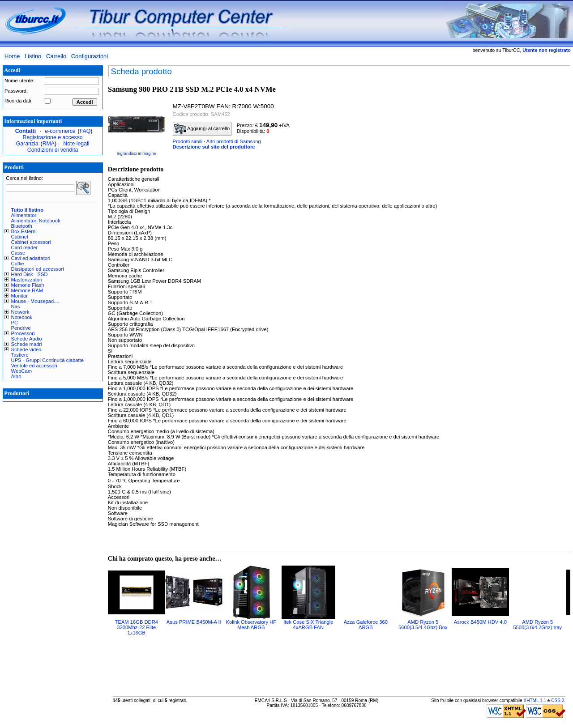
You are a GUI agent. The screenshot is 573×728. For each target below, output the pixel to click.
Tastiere (20, 355)
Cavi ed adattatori (31, 258)
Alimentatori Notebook (36, 221)
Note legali (76, 144)
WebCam (21, 371)
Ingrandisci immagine (137, 153)
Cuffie (18, 264)
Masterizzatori (27, 280)
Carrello (56, 56)
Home (12, 56)
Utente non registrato (546, 50)
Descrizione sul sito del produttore (214, 147)
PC (15, 323)
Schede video (26, 349)
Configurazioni (90, 56)
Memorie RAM (27, 290)
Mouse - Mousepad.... (35, 301)
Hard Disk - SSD (30, 274)
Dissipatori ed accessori (38, 269)
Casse (18, 253)
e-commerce (60, 131)
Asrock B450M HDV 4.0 (480, 622)
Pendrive (21, 328)
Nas (16, 307)
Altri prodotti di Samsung (234, 141)
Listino (33, 56)
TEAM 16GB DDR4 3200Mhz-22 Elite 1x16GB (137, 627)
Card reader (25, 247)
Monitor (19, 296)
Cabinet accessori (31, 242)
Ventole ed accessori (34, 366)
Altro (16, 376)
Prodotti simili (188, 141)
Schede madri (27, 344)
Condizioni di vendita (53, 150)
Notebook (22, 317)
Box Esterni (24, 231)
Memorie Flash (28, 285)
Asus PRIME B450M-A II (194, 622)
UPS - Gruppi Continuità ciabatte (47, 360)
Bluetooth (22, 226)
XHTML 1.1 (535, 700)
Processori (23, 333)
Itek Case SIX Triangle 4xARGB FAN (308, 625)
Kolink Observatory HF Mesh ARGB (251, 625)
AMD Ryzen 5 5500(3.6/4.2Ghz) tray (537, 625)
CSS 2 (558, 700)
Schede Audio (27, 339)
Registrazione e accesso (53, 137)
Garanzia (27, 144)
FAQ (85, 131)
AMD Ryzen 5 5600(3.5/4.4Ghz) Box (423, 625)
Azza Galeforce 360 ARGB (366, 625)
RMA (49, 144)
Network (20, 312)
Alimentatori (24, 215)
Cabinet (20, 237)
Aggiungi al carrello (202, 129)
